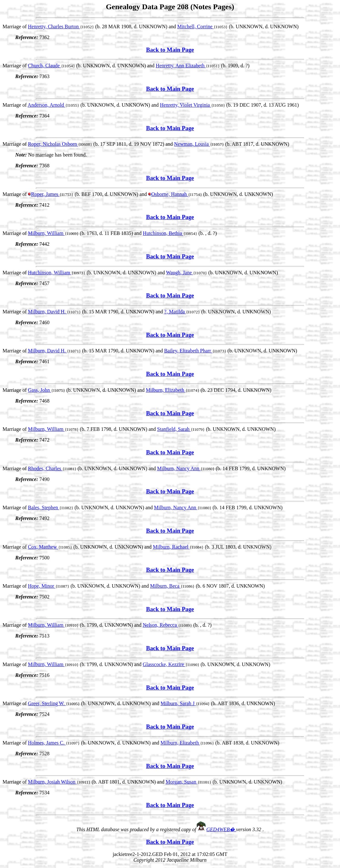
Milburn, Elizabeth (166, 390)
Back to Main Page (170, 50)
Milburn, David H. (47, 312)
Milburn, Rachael (171, 547)
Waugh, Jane (179, 273)
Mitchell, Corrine (196, 27)
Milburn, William (46, 233)
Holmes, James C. (47, 743)
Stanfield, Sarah (174, 429)
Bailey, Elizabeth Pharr (188, 351)
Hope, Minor (42, 586)
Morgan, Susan (182, 782)
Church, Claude (44, 66)
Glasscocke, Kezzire (164, 664)
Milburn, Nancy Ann (179, 468)
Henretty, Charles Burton (54, 27)
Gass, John (39, 390)
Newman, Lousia (192, 144)
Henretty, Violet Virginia (185, 105)
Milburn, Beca (165, 586)
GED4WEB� (221, 829)
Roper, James (45, 194)
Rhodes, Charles (45, 468)
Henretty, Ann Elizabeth (181, 66)
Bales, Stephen (44, 507)
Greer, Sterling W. (47, 703)
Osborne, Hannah (170, 194)
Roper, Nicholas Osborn (53, 144)
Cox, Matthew (43, 547)
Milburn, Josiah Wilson (52, 782)
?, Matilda (175, 312)
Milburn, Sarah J (178, 703)
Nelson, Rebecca (160, 625)
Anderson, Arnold (46, 105)
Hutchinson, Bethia (163, 233)
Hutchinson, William (50, 273)
